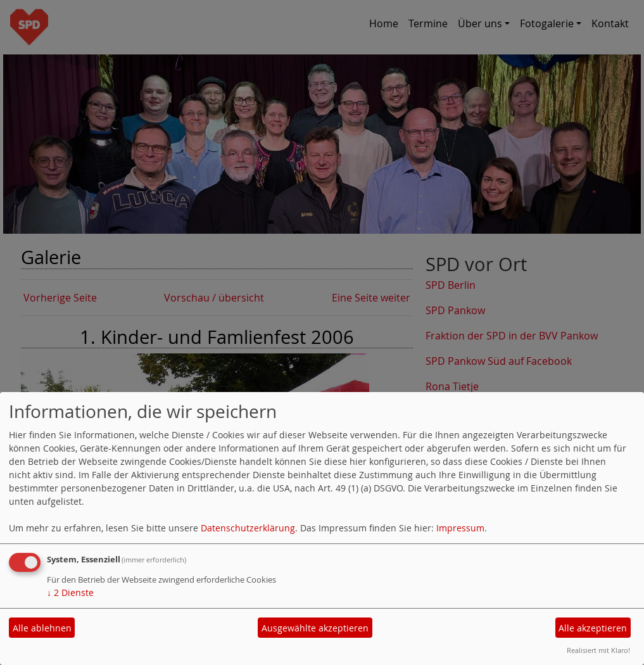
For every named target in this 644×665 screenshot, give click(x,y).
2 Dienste (70, 592)
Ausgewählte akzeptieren (315, 628)
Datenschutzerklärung (248, 528)
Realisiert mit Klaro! (598, 650)
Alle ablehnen (42, 628)
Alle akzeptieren (593, 628)
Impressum (460, 528)
